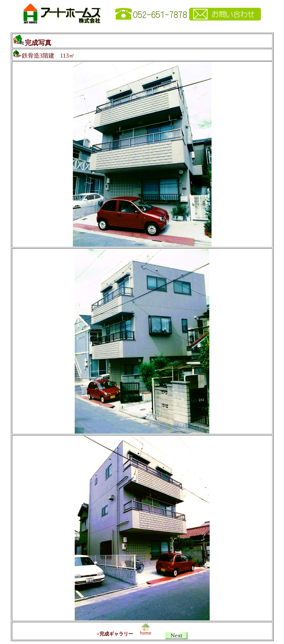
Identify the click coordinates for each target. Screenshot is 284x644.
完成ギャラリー (116, 634)
